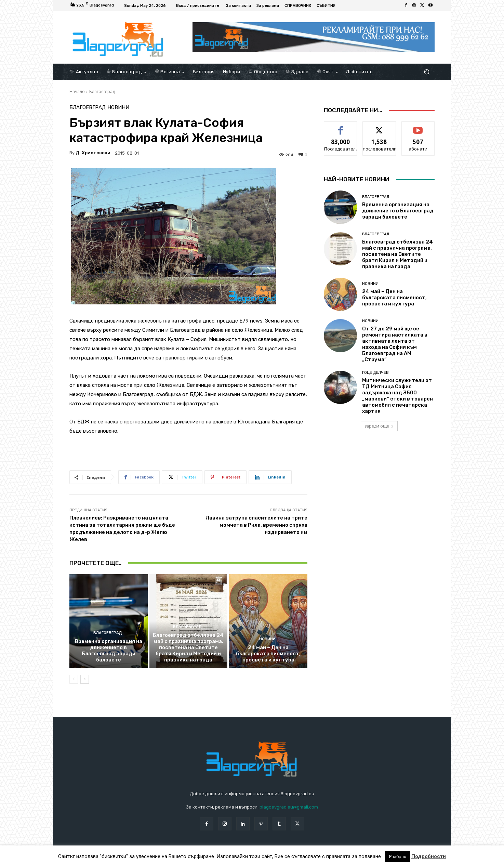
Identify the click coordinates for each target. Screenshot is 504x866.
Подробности (429, 856)
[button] (427, 72)
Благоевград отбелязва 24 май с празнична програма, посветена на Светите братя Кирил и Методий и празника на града (188, 647)
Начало (77, 91)
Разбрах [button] (397, 857)
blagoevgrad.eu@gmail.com (289, 807)
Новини (118, 108)
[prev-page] (74, 679)
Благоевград (102, 91)
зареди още (379, 426)
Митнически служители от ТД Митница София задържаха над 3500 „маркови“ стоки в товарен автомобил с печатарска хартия (397, 396)
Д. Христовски (93, 153)
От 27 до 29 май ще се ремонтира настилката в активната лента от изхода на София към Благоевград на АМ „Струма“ (395, 344)
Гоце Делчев (375, 373)
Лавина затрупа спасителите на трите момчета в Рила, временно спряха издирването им (256, 525)
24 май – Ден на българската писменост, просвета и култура (268, 654)
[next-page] (85, 679)
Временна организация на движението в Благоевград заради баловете (109, 651)
